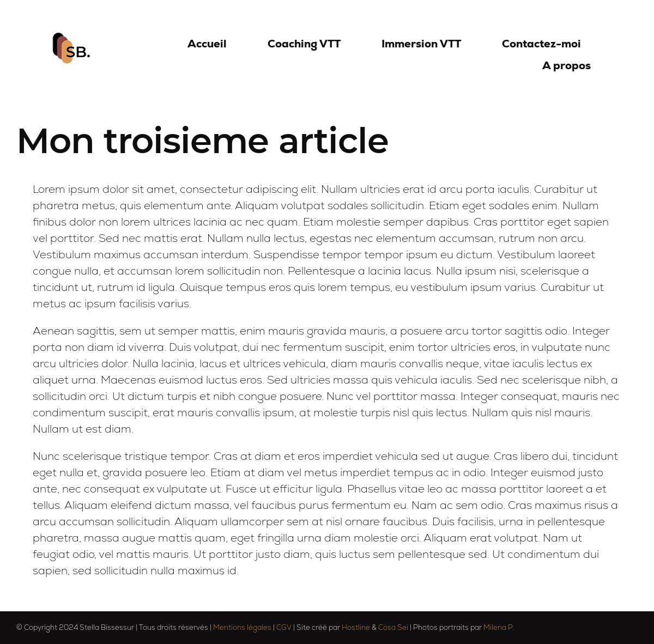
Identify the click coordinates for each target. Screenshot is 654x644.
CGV (284, 627)
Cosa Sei (393, 627)
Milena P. (499, 627)
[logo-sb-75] (73, 38)
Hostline (356, 627)
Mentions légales (242, 627)
